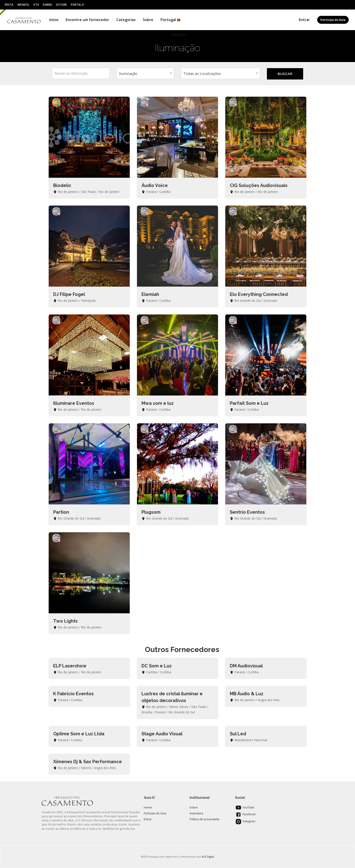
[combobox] (145, 73)
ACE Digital (208, 857)
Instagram (245, 821)
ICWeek (47, 5)
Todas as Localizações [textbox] (202, 74)
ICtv (36, 5)
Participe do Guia (155, 813)
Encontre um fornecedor (87, 20)
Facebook (245, 814)
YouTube (245, 807)
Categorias (126, 20)
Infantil (23, 5)
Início (54, 20)
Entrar (304, 20)
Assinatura (196, 813)
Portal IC (78, 5)
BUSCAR (285, 74)
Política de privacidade (204, 819)
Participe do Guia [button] (333, 20)
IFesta (9, 5)
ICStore (61, 5)
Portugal (170, 20)
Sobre (148, 20)
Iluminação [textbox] (128, 74)
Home (148, 807)
